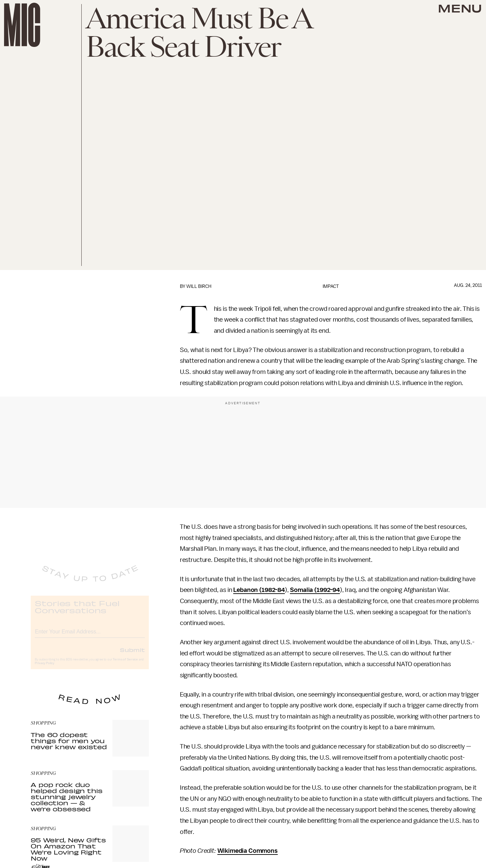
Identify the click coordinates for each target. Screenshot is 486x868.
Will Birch (199, 286)
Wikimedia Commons (248, 851)
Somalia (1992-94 (315, 590)
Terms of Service (125, 665)
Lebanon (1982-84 (259, 590)
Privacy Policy (45, 669)
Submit (132, 655)
